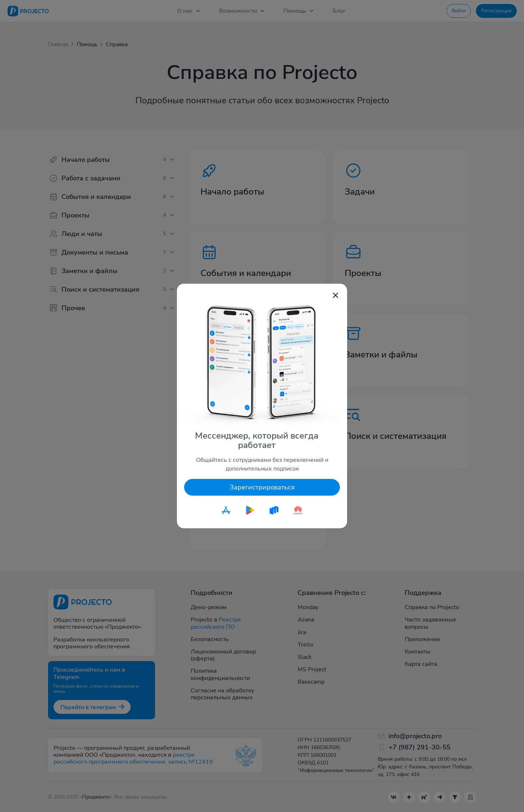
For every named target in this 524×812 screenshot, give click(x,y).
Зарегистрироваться (262, 487)
